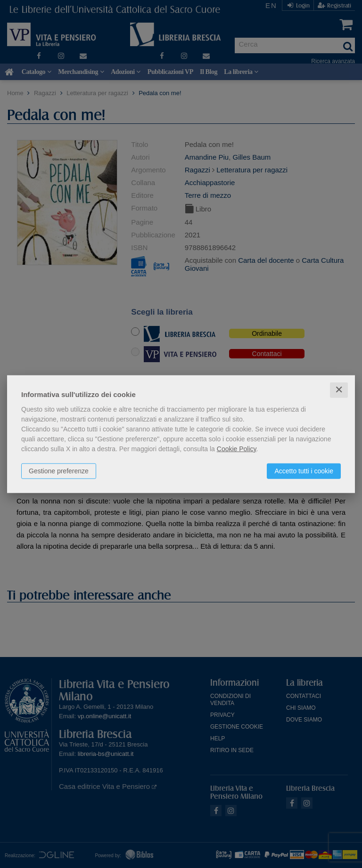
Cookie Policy (237, 449)
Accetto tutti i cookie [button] (304, 471)
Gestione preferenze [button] (59, 471)
